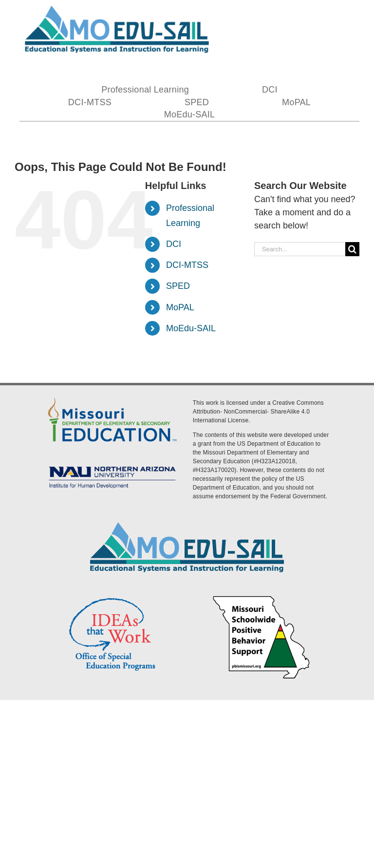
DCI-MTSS (187, 265)
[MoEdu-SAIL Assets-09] (112, 465)
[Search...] (300, 249)
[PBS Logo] (262, 597)
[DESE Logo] (112, 397)
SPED (178, 286)
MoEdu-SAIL (191, 328)
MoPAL (180, 307)
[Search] (352, 249)
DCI (174, 244)
